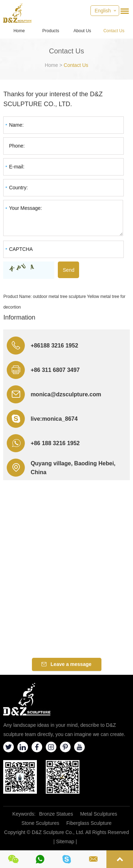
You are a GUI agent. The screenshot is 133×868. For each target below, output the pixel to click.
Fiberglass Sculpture (89, 823)
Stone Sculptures (40, 823)
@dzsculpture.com (76, 394)
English (103, 11)
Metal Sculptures (99, 814)
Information (19, 317)
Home (19, 31)
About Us (82, 31)
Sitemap (65, 841)
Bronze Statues (56, 814)
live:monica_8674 (54, 419)
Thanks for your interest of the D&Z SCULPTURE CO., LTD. (53, 99)
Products (51, 31)
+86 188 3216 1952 (55, 443)
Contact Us (114, 31)
